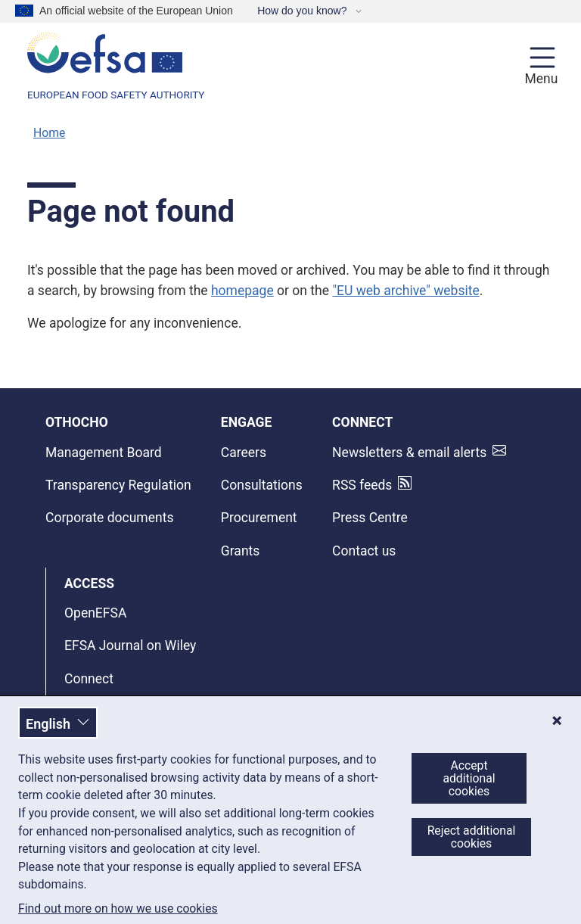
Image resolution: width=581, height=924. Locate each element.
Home (49, 133)
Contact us (364, 551)
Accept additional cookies (469, 778)
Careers (244, 453)
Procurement (259, 518)
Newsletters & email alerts (409, 453)
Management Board (104, 453)
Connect (89, 679)
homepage (242, 291)
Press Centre (370, 518)
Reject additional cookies (472, 837)
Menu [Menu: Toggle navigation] (539, 79)
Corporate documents (109, 518)
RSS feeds (362, 485)
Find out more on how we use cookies (118, 909)
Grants (241, 551)
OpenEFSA (95, 613)
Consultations (262, 485)
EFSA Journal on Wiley (130, 646)
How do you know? (303, 11)
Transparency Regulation (118, 485)
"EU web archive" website (405, 291)
